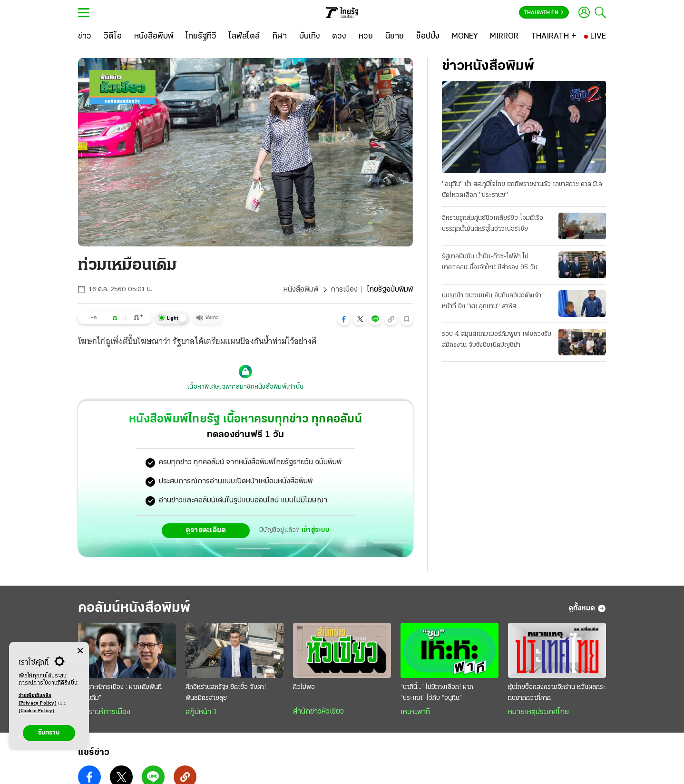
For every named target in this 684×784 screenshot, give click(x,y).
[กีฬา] (279, 37)
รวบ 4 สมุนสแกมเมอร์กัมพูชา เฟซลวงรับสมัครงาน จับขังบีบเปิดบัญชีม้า (497, 340)
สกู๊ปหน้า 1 (201, 712)
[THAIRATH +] (554, 37)
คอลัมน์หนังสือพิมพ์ (134, 608)
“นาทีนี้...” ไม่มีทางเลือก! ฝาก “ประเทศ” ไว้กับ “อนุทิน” (437, 693)
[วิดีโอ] (113, 37)
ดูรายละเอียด (206, 530)
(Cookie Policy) (37, 711)
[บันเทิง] (310, 37)
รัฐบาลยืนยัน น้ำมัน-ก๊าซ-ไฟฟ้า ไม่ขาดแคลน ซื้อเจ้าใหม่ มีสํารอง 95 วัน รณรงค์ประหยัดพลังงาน (490, 263)
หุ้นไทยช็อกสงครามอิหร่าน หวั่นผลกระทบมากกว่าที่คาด (557, 693)
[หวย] (366, 37)
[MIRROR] (504, 37)
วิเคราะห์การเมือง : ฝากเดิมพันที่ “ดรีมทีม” (120, 693)
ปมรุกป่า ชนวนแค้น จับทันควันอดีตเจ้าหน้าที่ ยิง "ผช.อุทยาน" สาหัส (492, 301)
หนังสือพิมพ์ (301, 290)
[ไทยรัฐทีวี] (201, 37)
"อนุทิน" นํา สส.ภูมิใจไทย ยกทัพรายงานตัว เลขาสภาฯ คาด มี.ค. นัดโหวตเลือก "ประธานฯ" (523, 190)
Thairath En (544, 13)
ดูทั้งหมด (587, 608)
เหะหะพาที (415, 712)
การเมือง (344, 290)
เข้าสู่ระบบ (315, 530)
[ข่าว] (85, 37)
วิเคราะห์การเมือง (104, 712)
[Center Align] (80, 651)
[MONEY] (465, 37)
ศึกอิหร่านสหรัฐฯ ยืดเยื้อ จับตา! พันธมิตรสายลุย (226, 693)
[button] (344, 319)
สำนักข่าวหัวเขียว (318, 712)
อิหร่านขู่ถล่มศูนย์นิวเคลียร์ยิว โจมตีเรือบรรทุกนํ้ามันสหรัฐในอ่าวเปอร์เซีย (493, 224)
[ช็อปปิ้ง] (428, 37)
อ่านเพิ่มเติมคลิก (38, 700)
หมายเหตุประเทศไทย (538, 712)
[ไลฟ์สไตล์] (244, 37)
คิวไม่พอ (304, 687)
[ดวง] (339, 37)
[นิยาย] (395, 37)
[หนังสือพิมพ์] (154, 37)
